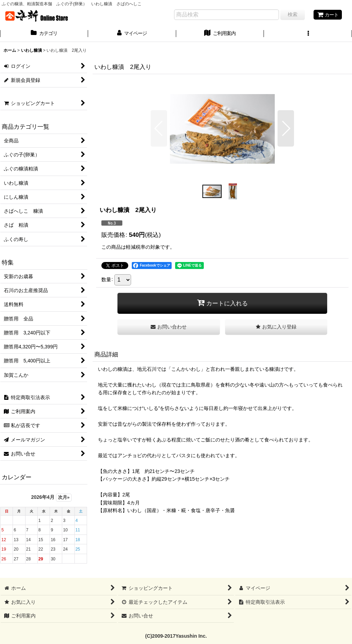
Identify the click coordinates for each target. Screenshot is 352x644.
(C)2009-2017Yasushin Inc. (176, 636)
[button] (308, 34)
